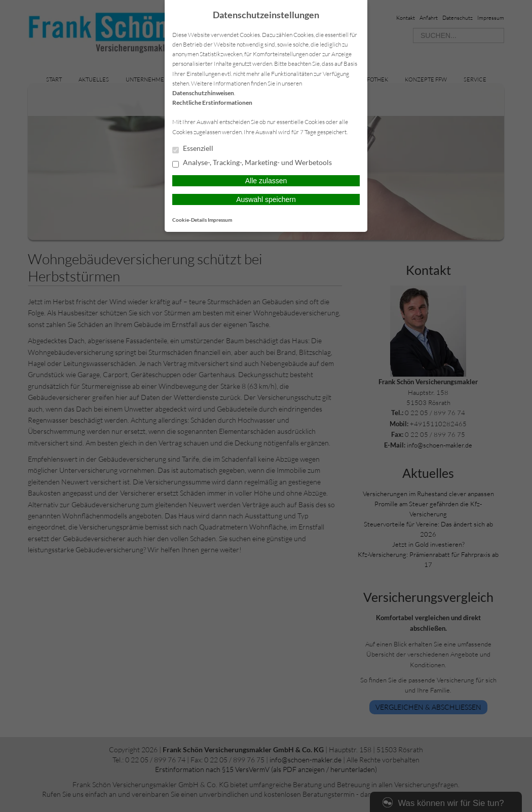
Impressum (220, 220)
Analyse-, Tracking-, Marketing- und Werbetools (252, 163)
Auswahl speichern (266, 199)
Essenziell (193, 149)
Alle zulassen (266, 181)
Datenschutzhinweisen (203, 93)
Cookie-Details (189, 220)
